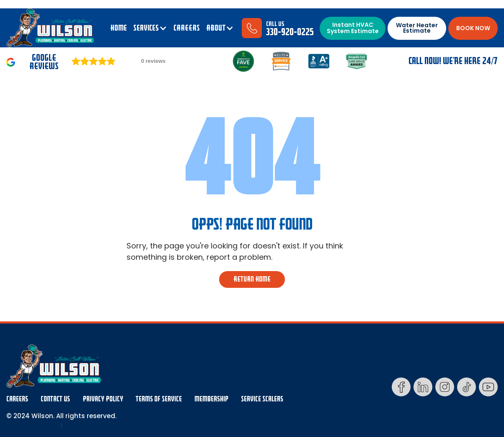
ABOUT (216, 28)
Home (119, 28)
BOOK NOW (473, 28)
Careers (17, 399)
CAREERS (187, 28)
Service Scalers (262, 399)
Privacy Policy (103, 399)
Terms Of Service (159, 399)
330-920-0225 (290, 32)
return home (252, 279)
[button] (150, 28)
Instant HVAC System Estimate (353, 28)
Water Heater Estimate (417, 28)
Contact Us (55, 399)
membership (211, 399)
